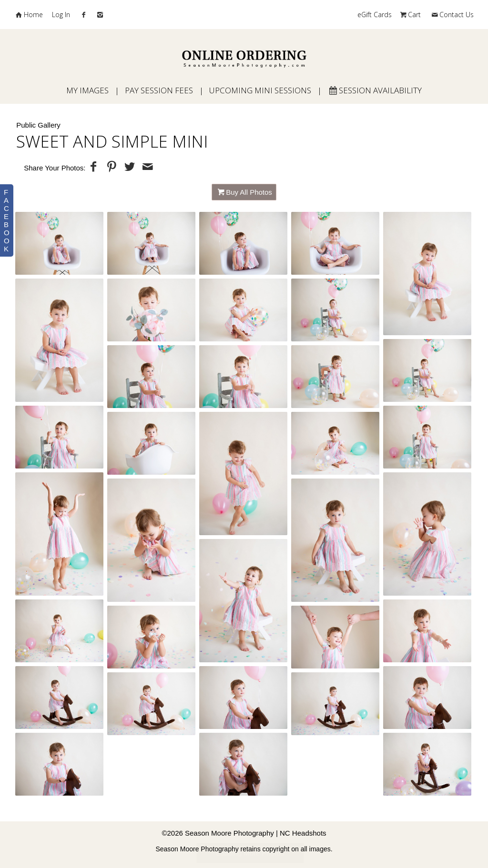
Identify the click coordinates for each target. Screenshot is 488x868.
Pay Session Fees (159, 90)
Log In (61, 15)
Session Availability (375, 90)
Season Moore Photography (229, 833)
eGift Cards (375, 15)
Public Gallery (38, 125)
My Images (87, 90)
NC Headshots (303, 833)
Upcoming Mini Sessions (260, 90)
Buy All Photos (249, 192)
